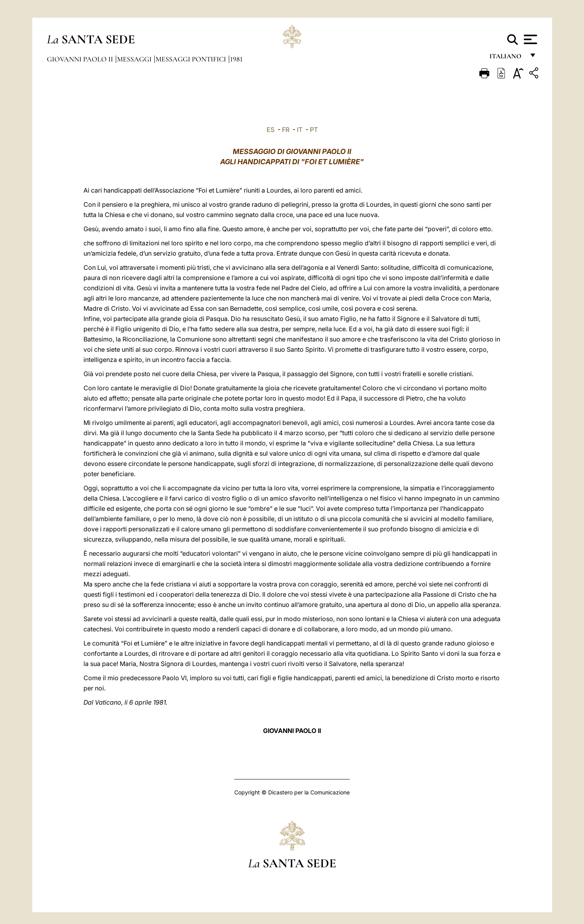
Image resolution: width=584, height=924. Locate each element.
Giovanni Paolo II (81, 59)
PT (314, 130)
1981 (236, 59)
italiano (507, 58)
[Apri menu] (529, 39)
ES (271, 130)
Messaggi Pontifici (192, 59)
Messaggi (135, 59)
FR (286, 130)
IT (300, 130)
